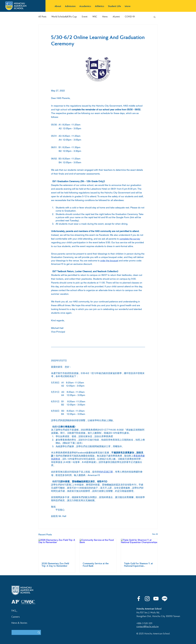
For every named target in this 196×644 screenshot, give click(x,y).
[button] (58, 6)
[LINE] (165, 599)
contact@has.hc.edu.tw (148, 627)
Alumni (116, 17)
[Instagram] (147, 599)
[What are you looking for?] (22, 633)
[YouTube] (156, 599)
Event (85, 17)
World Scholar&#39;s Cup (64, 17)
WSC (95, 17)
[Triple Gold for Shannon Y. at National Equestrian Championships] (139, 549)
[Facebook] (139, 599)
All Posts (42, 17)
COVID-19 (130, 17)
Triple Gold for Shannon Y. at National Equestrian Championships (138, 565)
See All (155, 534)
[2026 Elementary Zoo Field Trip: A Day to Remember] (57, 549)
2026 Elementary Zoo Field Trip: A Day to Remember (55, 565)
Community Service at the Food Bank (96, 565)
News (105, 17)
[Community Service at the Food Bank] (98, 549)
